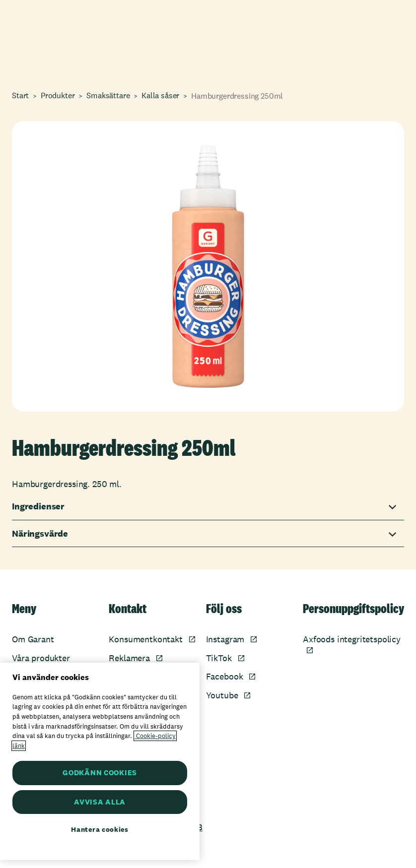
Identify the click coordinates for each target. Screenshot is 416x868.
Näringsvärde (40, 534)
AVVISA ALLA (100, 802)
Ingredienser (38, 506)
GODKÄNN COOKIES (100, 773)
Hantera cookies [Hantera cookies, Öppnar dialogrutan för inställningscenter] (100, 829)
